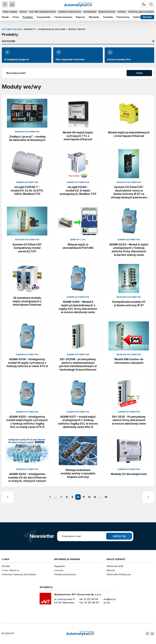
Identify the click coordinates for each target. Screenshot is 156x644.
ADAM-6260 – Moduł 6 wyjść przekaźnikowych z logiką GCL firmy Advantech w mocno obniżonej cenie (78, 307)
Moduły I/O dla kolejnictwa (129, 474)
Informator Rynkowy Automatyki (19, 574)
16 (106, 497)
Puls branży (123, 17)
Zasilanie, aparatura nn (70, 12)
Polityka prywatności (65, 574)
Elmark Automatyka (27, 182)
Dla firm (147, 17)
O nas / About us (11, 570)
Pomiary (122, 12)
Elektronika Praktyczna (119, 574)
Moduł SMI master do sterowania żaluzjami (129, 361)
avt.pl (107, 603)
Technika (108, 17)
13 (95, 497)
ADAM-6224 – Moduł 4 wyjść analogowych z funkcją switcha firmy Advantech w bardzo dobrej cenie (129, 250)
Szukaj (139, 73)
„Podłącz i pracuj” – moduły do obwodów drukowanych (27, 138)
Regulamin (60, 566)
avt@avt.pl (110, 599)
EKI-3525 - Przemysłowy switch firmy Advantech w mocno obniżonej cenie (129, 420)
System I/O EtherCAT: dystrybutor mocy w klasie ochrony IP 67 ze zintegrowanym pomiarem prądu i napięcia (129, 192)
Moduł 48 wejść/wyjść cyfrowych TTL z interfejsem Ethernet (78, 136)
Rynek (5, 17)
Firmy (16, 17)
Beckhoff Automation (27, 132)
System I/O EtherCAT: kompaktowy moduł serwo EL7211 (27, 248)
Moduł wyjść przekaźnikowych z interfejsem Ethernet (129, 134)
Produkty (28, 17)
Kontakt (6, 566)
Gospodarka (44, 17)
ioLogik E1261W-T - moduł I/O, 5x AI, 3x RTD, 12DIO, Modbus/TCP (27, 190)
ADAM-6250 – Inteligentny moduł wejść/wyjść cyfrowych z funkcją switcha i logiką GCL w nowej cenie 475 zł (27, 422)
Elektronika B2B (115, 566)
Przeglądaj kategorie (17, 55)
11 (84, 497)
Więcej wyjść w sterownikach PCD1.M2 (78, 246)
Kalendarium (140, 17)
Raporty (80, 17)
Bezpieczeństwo (107, 12)
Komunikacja (90, 12)
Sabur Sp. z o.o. (78, 240)
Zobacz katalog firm (119, 55)
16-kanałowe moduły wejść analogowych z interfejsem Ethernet (27, 301)
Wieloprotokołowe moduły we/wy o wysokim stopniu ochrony (78, 473)
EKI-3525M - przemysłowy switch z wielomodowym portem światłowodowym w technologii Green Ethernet (78, 364)
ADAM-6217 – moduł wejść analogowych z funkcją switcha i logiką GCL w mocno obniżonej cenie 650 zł (78, 422)
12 (89, 497)
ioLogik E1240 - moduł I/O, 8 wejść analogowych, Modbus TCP (78, 190)
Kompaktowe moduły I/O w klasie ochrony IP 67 (129, 303)
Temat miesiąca (63, 17)
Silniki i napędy (10, 12)
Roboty (23, 12)
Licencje (59, 570)
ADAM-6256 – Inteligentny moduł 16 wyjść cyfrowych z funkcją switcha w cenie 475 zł (27, 363)
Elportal (111, 570)
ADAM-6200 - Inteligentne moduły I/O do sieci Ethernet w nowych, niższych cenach (27, 477)
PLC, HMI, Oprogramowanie (43, 12)
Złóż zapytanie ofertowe (70, 55)
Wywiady (94, 17)
